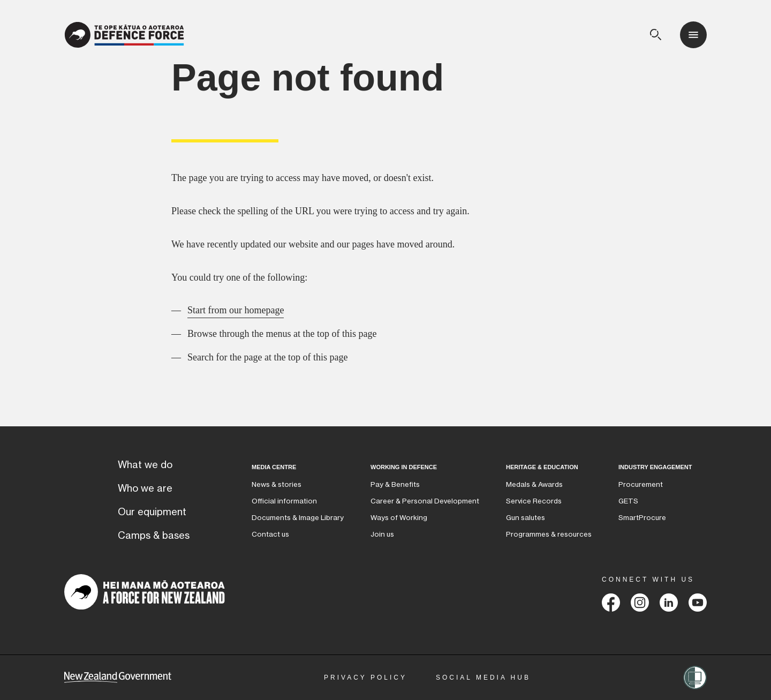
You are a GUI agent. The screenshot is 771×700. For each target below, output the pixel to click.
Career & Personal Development (425, 501)
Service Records (534, 501)
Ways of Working (399, 518)
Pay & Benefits (395, 484)
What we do (145, 465)
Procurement (641, 484)
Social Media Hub (483, 678)
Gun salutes (526, 518)
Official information (284, 501)
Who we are (145, 488)
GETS (628, 501)
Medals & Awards (534, 484)
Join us (382, 534)
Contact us (270, 534)
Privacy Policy (365, 678)
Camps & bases (154, 536)
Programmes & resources (549, 534)
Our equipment (152, 512)
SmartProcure (642, 518)
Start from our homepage (236, 310)
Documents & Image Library (298, 518)
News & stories (277, 484)
